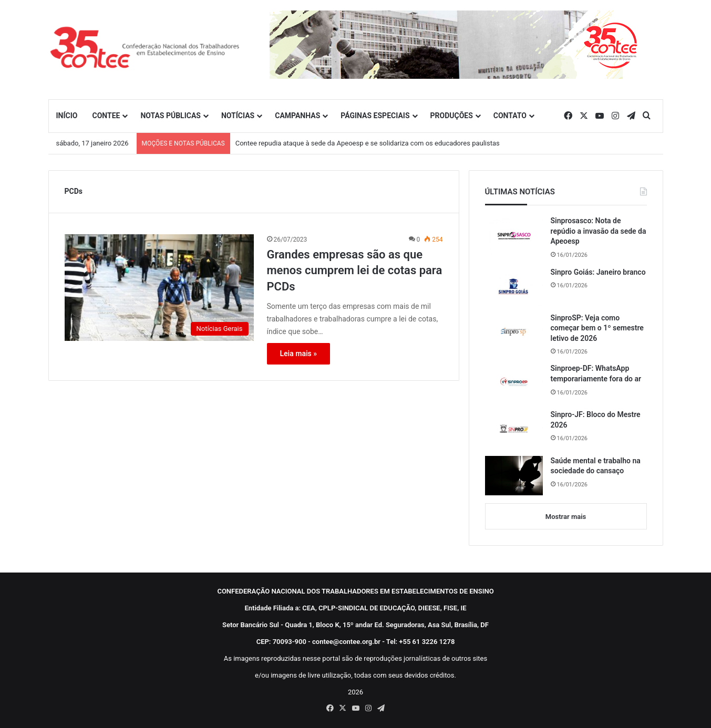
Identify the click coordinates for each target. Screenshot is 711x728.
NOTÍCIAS (238, 116)
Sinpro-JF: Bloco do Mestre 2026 (596, 420)
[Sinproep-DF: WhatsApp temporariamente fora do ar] (514, 383)
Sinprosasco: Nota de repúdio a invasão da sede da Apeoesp (599, 231)
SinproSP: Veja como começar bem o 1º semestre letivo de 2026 (597, 328)
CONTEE (106, 116)
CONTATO (510, 116)
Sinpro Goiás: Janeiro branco (598, 272)
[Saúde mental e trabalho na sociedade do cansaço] (514, 476)
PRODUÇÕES (452, 116)
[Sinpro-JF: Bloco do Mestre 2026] (514, 429)
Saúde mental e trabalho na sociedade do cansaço (596, 466)
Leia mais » (299, 353)
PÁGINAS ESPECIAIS (375, 116)
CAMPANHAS (297, 116)
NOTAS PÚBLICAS (171, 116)
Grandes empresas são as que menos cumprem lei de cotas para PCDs (355, 271)
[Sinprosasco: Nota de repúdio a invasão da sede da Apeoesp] (514, 236)
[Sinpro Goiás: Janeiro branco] (514, 286)
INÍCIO (67, 116)
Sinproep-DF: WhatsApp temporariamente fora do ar (596, 373)
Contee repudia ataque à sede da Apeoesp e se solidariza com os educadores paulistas (368, 143)
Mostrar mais (566, 517)
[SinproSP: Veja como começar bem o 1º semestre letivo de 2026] (514, 332)
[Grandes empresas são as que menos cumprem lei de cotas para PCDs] (159, 288)
